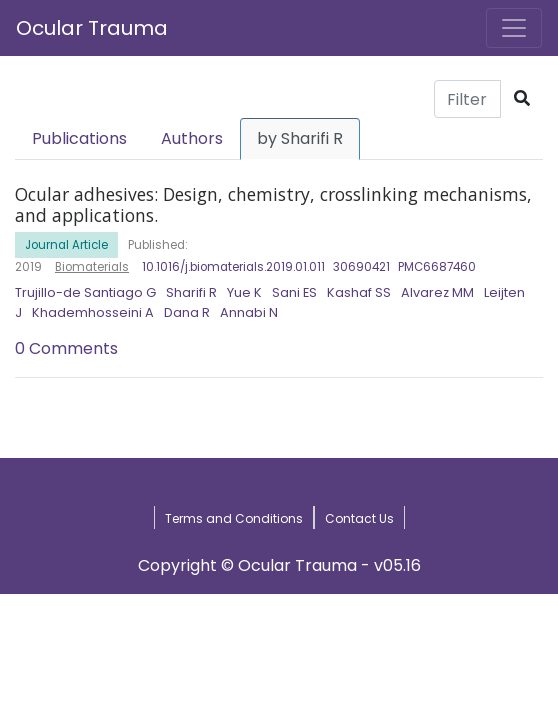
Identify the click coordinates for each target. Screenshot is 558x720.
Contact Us (359, 518)
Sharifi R (191, 292)
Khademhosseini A (93, 312)
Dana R (187, 312)
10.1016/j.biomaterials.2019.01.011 (233, 267)
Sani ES (294, 292)
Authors (192, 138)
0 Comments (66, 348)
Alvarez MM (437, 292)
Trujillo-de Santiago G (85, 292)
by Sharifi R (300, 138)
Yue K (244, 292)
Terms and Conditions (234, 518)
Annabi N (249, 312)
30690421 (361, 267)
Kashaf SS (359, 292)
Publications (79, 138)
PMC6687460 (437, 267)
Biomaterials (92, 267)
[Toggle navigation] (514, 28)
